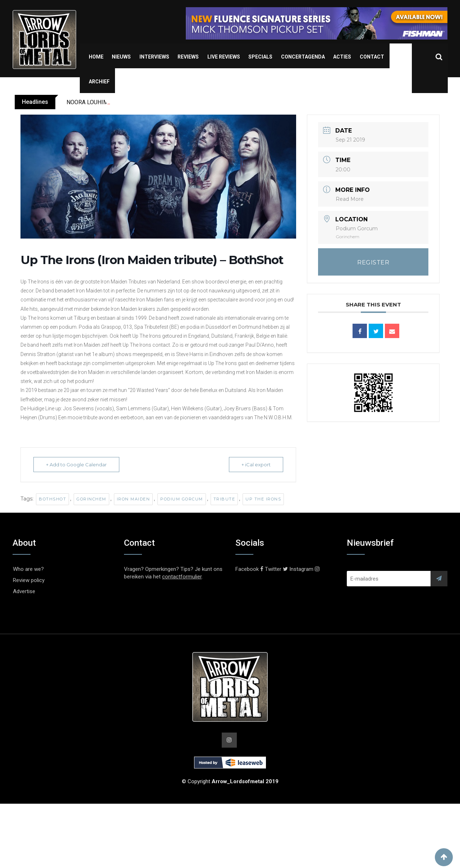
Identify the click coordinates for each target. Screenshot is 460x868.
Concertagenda (303, 57)
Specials (260, 57)
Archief (99, 82)
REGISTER (373, 262)
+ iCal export (256, 465)
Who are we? (28, 569)
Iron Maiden (134, 499)
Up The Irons (263, 499)
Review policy (29, 580)
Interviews (154, 57)
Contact (372, 57)
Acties (342, 57)
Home (96, 57)
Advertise (24, 591)
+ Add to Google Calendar (76, 465)
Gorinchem (91, 499)
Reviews (188, 57)
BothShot (52, 499)
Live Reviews (224, 57)
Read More (350, 199)
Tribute (224, 499)
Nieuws (121, 57)
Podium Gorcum (182, 499)
